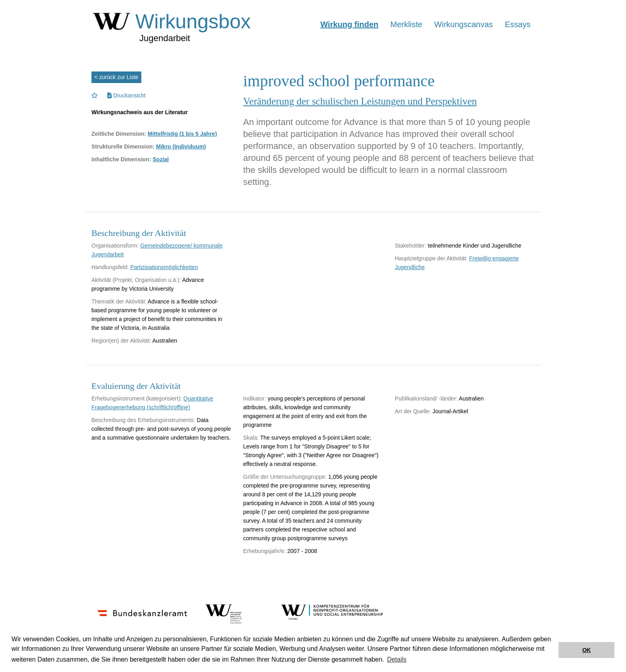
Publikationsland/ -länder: (426, 398)
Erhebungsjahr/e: (264, 551)
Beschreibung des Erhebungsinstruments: (143, 420)
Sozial (160, 159)
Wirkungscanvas (464, 24)
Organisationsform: (115, 246)
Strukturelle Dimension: (123, 147)
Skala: (251, 438)
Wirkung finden (349, 24)
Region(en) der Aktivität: (121, 341)
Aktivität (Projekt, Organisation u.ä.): (136, 280)
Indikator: (255, 398)
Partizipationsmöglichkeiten (164, 267)
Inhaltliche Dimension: (121, 159)
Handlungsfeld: (110, 267)
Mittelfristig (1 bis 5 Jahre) (182, 134)
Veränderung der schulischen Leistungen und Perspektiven (360, 101)
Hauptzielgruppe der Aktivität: (431, 258)
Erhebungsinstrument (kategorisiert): (137, 398)
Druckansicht (127, 95)
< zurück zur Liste (117, 77)
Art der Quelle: (413, 411)
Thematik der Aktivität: (119, 301)
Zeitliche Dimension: (119, 134)
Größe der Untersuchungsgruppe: (285, 477)
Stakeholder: (411, 246)
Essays (518, 24)
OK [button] (586, 650)
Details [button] (397, 659)
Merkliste (406, 24)
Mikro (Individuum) (181, 147)
